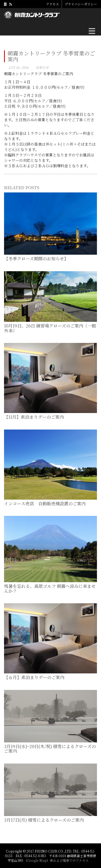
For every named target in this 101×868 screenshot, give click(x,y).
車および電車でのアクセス (69, 860)
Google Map (37, 860)
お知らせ (42, 67)
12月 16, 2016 (18, 67)
